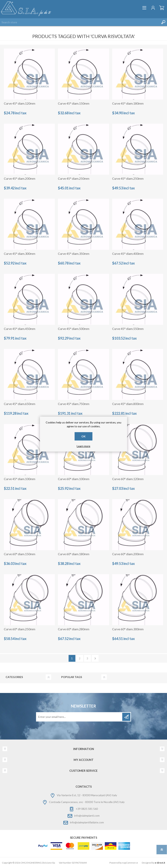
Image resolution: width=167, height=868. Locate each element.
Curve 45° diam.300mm (20, 254)
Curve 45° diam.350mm (74, 254)
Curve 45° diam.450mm (20, 329)
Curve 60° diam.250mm (20, 629)
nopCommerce (130, 863)
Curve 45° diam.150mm (74, 103)
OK (83, 436)
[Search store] (80, 22)
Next (95, 658)
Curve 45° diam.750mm (74, 404)
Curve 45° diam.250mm (74, 178)
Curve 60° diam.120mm (128, 479)
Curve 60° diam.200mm (128, 554)
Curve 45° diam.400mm (128, 254)
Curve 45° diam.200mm (20, 178)
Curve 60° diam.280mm (74, 629)
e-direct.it (160, 863)
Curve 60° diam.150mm (20, 554)
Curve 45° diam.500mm (74, 329)
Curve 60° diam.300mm (128, 629)
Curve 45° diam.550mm (128, 329)
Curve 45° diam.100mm (20, 479)
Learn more (83, 446)
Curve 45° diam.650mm (20, 404)
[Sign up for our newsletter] (79, 717)
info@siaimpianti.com (87, 816)
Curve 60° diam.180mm (74, 554)
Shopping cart (162, 8)
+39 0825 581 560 (87, 809)
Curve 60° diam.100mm (74, 479)
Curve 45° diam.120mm (20, 103)
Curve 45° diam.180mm (128, 103)
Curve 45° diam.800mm (128, 404)
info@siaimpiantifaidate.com (87, 822)
